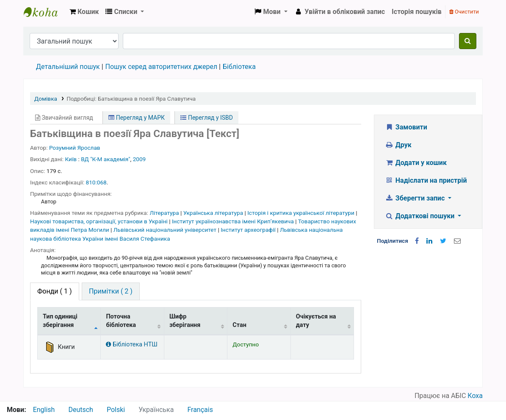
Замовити (406, 127)
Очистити (464, 12)
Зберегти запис (416, 198)
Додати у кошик (416, 163)
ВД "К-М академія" (105, 159)
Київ (71, 159)
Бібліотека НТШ (131, 345)
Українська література (214, 213)
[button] (84, 12)
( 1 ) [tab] (55, 291)
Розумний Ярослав (75, 148)
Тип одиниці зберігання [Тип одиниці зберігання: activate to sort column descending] (60, 321)
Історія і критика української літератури (301, 213)
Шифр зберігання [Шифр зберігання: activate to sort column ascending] (185, 321)
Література (165, 213)
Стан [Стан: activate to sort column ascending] (239, 325)
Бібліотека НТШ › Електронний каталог (45, 12)
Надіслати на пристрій (426, 180)
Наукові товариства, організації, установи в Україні (100, 221)
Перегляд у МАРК (137, 118)
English (44, 410)
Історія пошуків (417, 12)
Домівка (46, 99)
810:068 (96, 182)
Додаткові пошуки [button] (420, 216)
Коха (475, 396)
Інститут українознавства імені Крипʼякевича (234, 221)
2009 (140, 159)
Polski (116, 410)
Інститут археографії (249, 230)
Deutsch (80, 410)
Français (200, 410)
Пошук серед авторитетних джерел (162, 67)
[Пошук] (468, 41)
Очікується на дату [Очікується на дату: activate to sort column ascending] (316, 321)
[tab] (111, 291)
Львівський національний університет (166, 230)
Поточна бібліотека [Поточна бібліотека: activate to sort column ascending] (121, 321)
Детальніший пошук (68, 67)
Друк (398, 145)
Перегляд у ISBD (207, 118)
